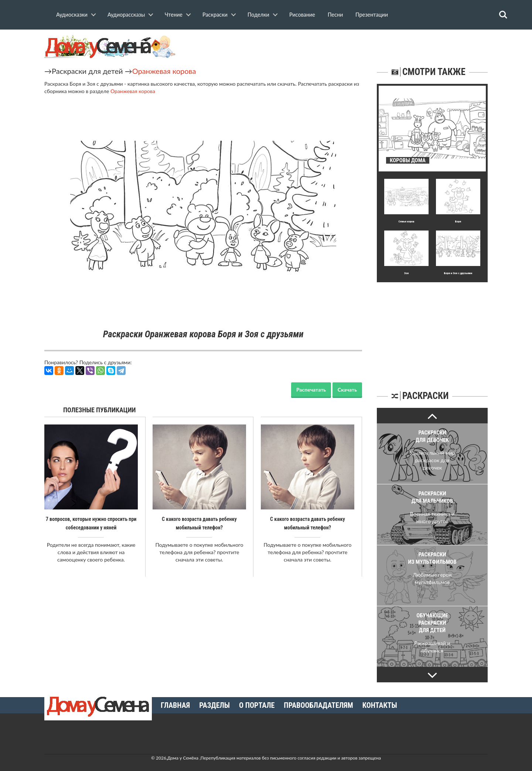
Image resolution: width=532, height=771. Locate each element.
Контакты (380, 705)
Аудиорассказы (126, 15)
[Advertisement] (432, 328)
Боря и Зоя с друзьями (458, 273)
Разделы (214, 705)
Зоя (406, 273)
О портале (257, 705)
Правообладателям (318, 705)
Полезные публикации (100, 410)
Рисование (302, 15)
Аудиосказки (72, 15)
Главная (175, 705)
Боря (458, 221)
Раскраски (215, 15)
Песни (335, 15)
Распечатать (311, 390)
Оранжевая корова (164, 71)
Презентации (372, 15)
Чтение (174, 15)
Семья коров (406, 221)
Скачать (347, 390)
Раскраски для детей (87, 71)
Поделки (258, 15)
